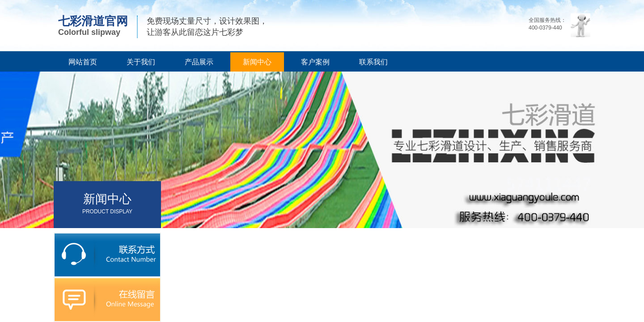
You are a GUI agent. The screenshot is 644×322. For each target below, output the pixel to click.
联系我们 (373, 62)
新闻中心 (257, 62)
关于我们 (141, 62)
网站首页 (83, 62)
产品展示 (199, 62)
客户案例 (315, 62)
